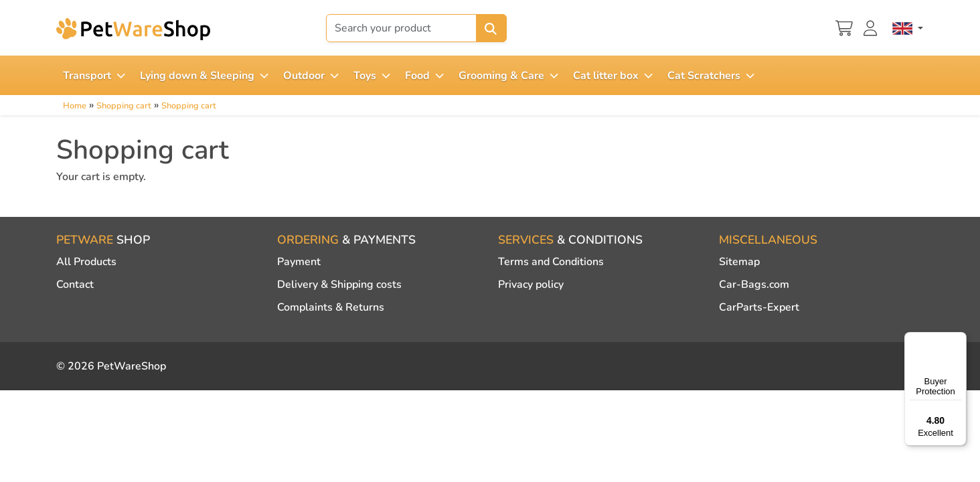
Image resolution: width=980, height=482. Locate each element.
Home (75, 106)
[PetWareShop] (133, 29)
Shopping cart (124, 106)
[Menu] (959, 340)
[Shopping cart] (844, 27)
